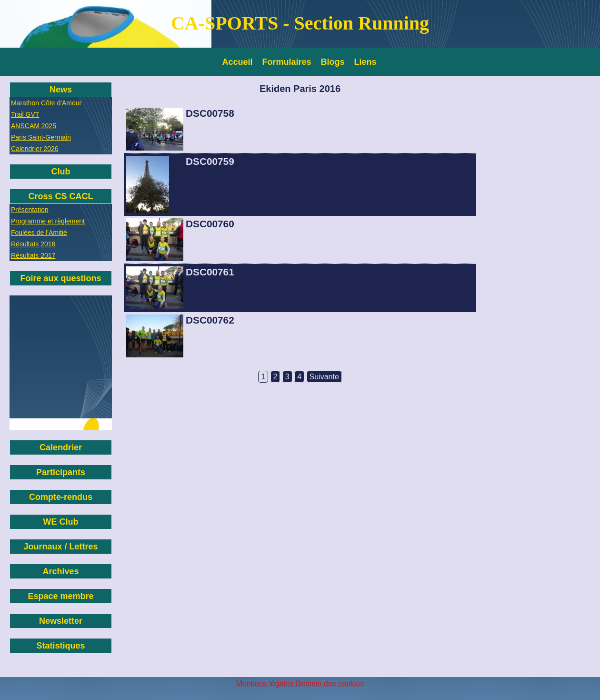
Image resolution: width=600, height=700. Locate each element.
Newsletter (61, 621)
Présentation (30, 210)
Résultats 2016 (33, 244)
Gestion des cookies (330, 684)
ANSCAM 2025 (34, 126)
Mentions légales (265, 684)
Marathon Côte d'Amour (46, 103)
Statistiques (60, 646)
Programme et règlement (48, 221)
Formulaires (287, 62)
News (61, 90)
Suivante (324, 377)
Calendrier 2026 (35, 149)
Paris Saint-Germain (41, 137)
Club (61, 172)
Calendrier (61, 447)
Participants (61, 472)
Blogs (333, 62)
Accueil (238, 62)
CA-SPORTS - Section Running (300, 23)
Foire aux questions (60, 278)
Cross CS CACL (60, 196)
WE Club (61, 522)
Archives (60, 571)
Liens (365, 62)
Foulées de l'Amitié (39, 233)
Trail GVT (25, 114)
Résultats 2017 (33, 255)
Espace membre (60, 596)
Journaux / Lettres (60, 547)
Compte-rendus (61, 497)
